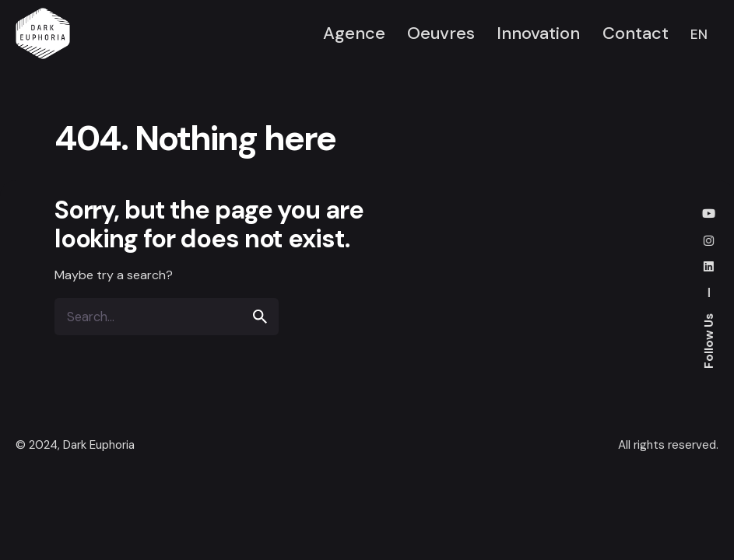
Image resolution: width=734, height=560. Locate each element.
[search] (260, 317)
